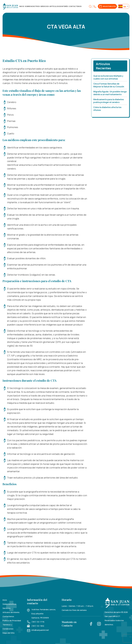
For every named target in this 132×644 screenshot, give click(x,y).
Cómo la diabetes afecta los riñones (107, 109)
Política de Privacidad (12, 621)
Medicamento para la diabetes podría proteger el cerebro (109, 101)
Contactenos (75, 6)
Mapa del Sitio (9, 633)
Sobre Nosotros (32, 6)
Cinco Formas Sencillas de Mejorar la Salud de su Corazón (109, 85)
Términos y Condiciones (8, 627)
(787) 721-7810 (38, 626)
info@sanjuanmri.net (40, 630)
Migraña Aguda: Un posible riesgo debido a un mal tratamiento (110, 93)
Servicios (45, 6)
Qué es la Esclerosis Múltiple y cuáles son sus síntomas (108, 77)
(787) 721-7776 (38, 622)
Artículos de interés (59, 6)
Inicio (22, 6)
